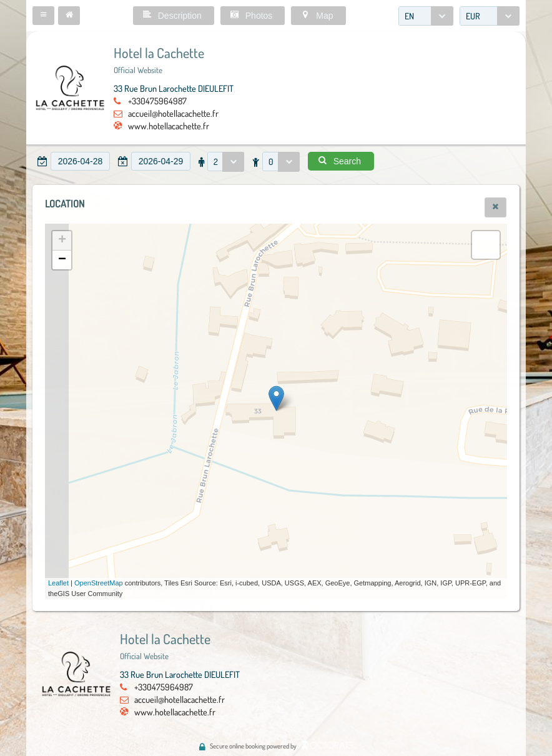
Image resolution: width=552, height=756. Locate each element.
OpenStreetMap (99, 583)
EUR (473, 16)
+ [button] (62, 241)
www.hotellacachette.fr (169, 126)
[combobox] (426, 16)
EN (409, 16)
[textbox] (80, 161)
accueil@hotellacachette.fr (173, 113)
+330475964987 (157, 101)
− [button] (62, 260)
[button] (43, 16)
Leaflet (58, 583)
